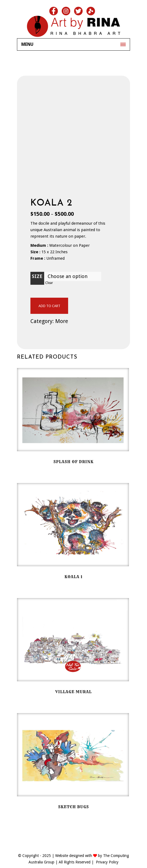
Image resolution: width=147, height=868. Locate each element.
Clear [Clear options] (49, 283)
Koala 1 (73, 577)
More (62, 321)
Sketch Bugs (73, 807)
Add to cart (49, 306)
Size (37, 276)
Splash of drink (73, 462)
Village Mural (73, 692)
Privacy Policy (107, 862)
